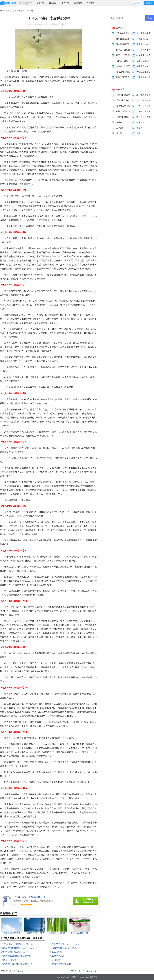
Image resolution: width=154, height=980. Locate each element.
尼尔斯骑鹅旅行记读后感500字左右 (18, 948)
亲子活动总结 (142, 44)
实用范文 (40, 3)
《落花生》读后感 (16, 971)
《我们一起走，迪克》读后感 (63, 948)
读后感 (30, 11)
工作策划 (120, 128)
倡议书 (139, 128)
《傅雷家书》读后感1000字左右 (64, 944)
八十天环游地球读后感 (60, 964)
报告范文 (65, 3)
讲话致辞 (53, 3)
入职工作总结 (122, 61)
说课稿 (119, 122)
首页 (12, 11)
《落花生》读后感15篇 (87, 971)
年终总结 (140, 122)
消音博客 (73, 977)
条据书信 (78, 3)
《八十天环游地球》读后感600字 (17, 964)
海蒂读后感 (55, 960)
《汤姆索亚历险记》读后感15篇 (16, 956)
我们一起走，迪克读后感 (13, 952)
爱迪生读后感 (56, 952)
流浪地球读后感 (57, 956)
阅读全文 (56, 24)
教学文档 (90, 3)
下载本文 (65, 24)
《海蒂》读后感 (9, 960)
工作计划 (140, 133)
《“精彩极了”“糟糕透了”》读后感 (17, 944)
